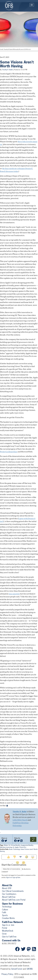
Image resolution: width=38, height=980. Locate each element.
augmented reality (27, 845)
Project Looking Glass (9, 452)
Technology (17, 849)
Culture (5, 910)
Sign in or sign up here (13, 878)
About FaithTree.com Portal (14, 900)
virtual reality (15, 845)
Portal (5, 928)
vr (9, 845)
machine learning (6, 847)
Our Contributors (9, 894)
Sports (5, 915)
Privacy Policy (7, 974)
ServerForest (17, 969)
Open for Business (12, 904)
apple (17, 847)
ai (13, 847)
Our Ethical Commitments (13, 891)
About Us (7, 885)
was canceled (14, 594)
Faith (4, 912)
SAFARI (29, 969)
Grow (4, 934)
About (7, 888)
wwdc (6, 845)
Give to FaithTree (9, 937)
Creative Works (8, 918)
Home (11, 849)
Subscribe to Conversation (12, 869)
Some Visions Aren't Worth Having (17, 64)
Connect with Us (11, 940)
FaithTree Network (12, 922)
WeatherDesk (8, 931)
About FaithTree (9, 897)
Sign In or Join (8, 925)
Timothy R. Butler (7, 70)
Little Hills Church (20, 820)
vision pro (23, 847)
